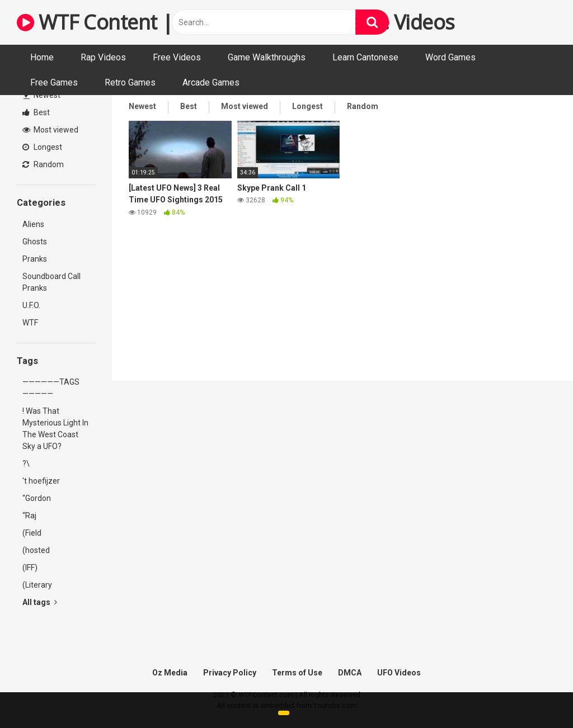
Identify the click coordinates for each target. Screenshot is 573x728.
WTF (30, 323)
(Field (32, 533)
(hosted (36, 550)
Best (36, 112)
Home (42, 57)
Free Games (54, 82)
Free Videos (177, 57)
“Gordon (37, 498)
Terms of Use (297, 673)
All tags (40, 602)
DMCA (350, 673)
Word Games (450, 57)
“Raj (29, 516)
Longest (42, 147)
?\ (26, 464)
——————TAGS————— (51, 388)
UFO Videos (399, 673)
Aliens (33, 224)
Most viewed (50, 130)
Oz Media (170, 673)
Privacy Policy (230, 673)
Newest (42, 95)
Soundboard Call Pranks (51, 282)
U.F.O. (31, 305)
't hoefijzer (41, 481)
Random (43, 164)
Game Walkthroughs (267, 57)
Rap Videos (103, 57)
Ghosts (35, 242)
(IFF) (30, 568)
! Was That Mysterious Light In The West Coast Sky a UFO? (55, 429)
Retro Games (130, 82)
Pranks (35, 259)
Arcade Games (211, 82)
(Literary (37, 585)
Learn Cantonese (365, 57)
